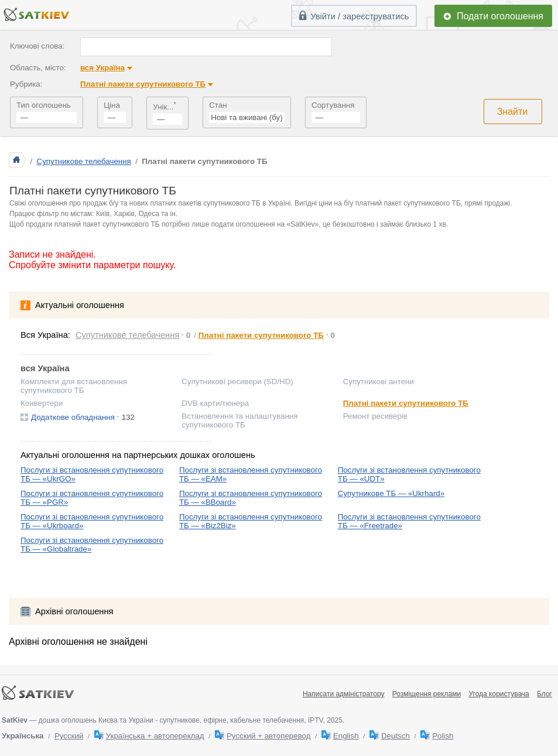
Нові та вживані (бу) (247, 117)
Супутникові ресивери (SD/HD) (237, 382)
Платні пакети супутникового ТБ (143, 84)
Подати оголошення (500, 16)
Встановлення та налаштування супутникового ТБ (239, 420)
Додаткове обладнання (73, 417)
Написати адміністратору (344, 694)
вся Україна (102, 68)
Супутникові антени (379, 382)
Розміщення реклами (427, 694)
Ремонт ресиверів (375, 416)
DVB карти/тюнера (215, 403)
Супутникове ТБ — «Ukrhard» (391, 493)
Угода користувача (499, 694)
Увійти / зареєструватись (360, 16)
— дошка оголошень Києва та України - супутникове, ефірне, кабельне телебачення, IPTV (162, 720)
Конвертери (42, 403)
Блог (545, 694)
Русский (69, 736)
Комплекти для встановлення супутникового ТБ (74, 386)
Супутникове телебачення (84, 161)
